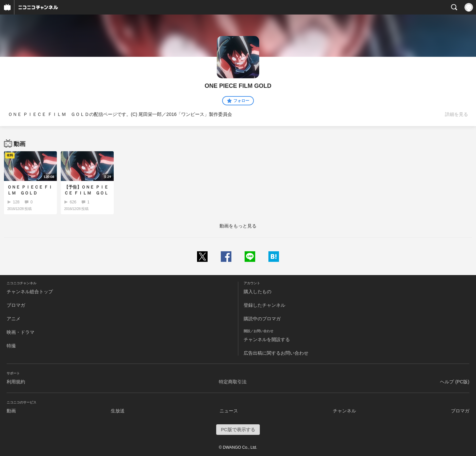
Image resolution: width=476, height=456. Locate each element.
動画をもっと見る (238, 226)
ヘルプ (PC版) (455, 382)
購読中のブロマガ (262, 319)
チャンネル (344, 411)
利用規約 (16, 382)
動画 (11, 411)
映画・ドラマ (20, 332)
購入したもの (258, 292)
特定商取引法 (233, 382)
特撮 (11, 346)
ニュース (229, 411)
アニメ (14, 319)
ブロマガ (16, 305)
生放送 (118, 411)
